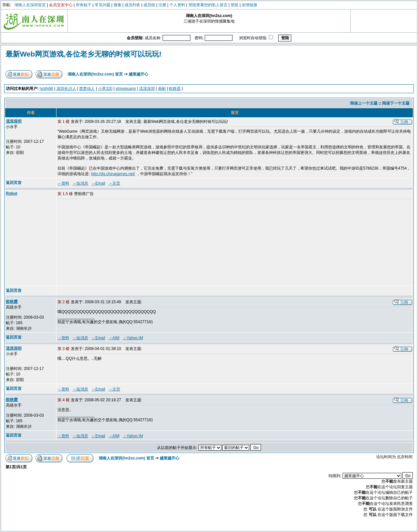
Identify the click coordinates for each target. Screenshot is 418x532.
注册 (162, 5)
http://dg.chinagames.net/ (113, 174)
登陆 (234, 5)
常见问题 (103, 5)
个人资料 (177, 5)
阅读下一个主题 (396, 103)
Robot (12, 193)
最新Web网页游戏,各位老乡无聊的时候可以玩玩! (83, 54)
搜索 (118, 5)
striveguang (126, 89)
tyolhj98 (46, 89)
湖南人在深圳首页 (30, 5)
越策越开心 (138, 74)
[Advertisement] (107, 243)
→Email (98, 183)
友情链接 (249, 5)
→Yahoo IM (133, 338)
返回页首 (14, 183)
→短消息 (80, 183)
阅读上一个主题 (364, 103)
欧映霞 (175, 89)
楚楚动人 (87, 89)
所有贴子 (84, 5)
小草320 (105, 89)
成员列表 (132, 5)
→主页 (114, 183)
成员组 (149, 5)
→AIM (114, 338)
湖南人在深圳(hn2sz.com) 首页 (95, 74)
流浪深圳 (147, 89)
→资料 (63, 183)
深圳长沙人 (66, 89)
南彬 (162, 89)
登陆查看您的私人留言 (208, 5)
